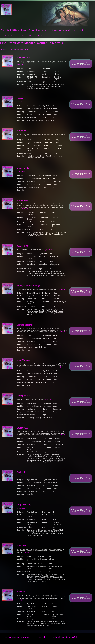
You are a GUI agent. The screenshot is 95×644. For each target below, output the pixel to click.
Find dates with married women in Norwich (15, 50)
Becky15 (21, 472)
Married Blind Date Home (8, 36)
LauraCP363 (22, 428)
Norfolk (40, 36)
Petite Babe (22, 546)
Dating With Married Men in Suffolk (65, 637)
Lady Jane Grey (24, 504)
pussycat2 (22, 592)
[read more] (20, 64)
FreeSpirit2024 (24, 396)
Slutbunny (22, 131)
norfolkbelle (22, 200)
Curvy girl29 (22, 246)
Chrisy (20, 98)
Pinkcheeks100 (24, 58)
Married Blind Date (23, 637)
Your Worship (23, 360)
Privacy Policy (41, 637)
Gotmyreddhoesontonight (29, 286)
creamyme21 (23, 168)
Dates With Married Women (26, 36)
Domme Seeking (24, 325)
